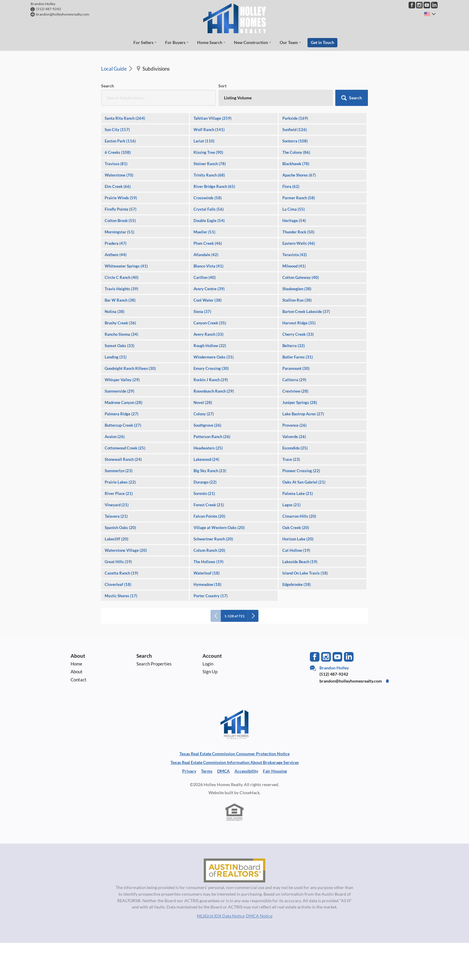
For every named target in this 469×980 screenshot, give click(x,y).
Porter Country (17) (211, 596)
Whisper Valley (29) (122, 380)
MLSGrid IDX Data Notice (221, 916)
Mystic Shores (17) (121, 596)
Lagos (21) (291, 505)
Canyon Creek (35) (210, 323)
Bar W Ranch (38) (120, 300)
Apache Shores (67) (299, 175)
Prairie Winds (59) (121, 198)
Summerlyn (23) (119, 471)
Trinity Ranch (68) (209, 175)
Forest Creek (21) (209, 505)
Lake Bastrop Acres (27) (303, 414)
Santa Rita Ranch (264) (125, 118)
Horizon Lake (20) (298, 539)
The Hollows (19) (208, 562)
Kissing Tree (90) (208, 152)
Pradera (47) (116, 243)
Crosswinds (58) (208, 198)
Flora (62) (291, 186)
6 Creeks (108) (118, 152)
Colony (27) (204, 414)
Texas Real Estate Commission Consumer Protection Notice (234, 754)
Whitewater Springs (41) (126, 266)
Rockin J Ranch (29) (211, 380)
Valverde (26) (294, 437)
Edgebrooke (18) (297, 584)
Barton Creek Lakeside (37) (306, 312)
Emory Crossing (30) (211, 368)
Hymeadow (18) (207, 584)
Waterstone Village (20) (126, 550)
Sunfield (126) (295, 130)
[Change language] (430, 14)
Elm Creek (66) (118, 186)
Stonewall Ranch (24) (123, 459)
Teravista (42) (295, 255)
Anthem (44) (116, 255)
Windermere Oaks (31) (214, 357)
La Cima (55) (294, 209)
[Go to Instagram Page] (419, 5)
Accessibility (246, 771)
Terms (207, 771)
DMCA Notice (259, 916)
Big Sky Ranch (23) (210, 471)
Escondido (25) (295, 448)
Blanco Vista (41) (208, 266)
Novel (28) (203, 402)
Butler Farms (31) (298, 357)
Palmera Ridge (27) (122, 414)
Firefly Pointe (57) (121, 209)
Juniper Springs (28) (300, 402)
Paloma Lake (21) (298, 493)
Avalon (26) (115, 437)
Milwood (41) (294, 266)
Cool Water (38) (208, 300)
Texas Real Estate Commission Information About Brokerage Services (235, 762)
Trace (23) (291, 459)
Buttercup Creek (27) (123, 425)
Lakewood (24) (206, 459)
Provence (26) (294, 425)
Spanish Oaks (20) (120, 528)
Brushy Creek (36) (120, 323)
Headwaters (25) (208, 448)
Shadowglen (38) (297, 289)
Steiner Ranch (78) (210, 164)
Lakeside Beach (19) (300, 562)
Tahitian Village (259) (213, 118)
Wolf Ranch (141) (209, 130)
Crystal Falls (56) (209, 209)
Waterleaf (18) (207, 573)
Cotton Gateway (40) (301, 277)
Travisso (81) (116, 164)
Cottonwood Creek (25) (125, 448)
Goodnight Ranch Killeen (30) (130, 368)
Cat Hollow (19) (296, 550)
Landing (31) (116, 357)
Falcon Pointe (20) (209, 516)
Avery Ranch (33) (208, 334)
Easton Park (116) (120, 141)
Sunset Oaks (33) (119, 346)
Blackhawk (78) (296, 164)
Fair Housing (275, 771)
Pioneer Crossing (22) (301, 471)
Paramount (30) (296, 368)
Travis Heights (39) (121, 289)
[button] (352, 98)
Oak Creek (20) (296, 528)
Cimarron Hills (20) (299, 516)
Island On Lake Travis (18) (305, 573)
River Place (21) (119, 493)
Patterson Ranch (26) (212, 437)
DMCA (223, 771)
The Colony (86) (296, 152)
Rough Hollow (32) (210, 346)
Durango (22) (205, 482)
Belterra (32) (294, 346)
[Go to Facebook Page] (412, 5)
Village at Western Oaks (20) (219, 528)
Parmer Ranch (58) (299, 198)
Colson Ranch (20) (209, 550)
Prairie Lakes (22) (120, 482)
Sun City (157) (117, 130)
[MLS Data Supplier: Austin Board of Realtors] (234, 870)
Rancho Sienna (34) (121, 334)
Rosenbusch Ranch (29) (214, 391)
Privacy (189, 771)
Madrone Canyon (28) (124, 402)
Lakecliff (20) (117, 539)
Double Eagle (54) (209, 221)
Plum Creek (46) (208, 243)
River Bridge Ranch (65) (214, 186)
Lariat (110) (204, 141)
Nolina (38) (115, 312)
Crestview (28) (295, 391)
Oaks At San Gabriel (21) (304, 482)
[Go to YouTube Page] (427, 5)
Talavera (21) (116, 516)
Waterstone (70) (119, 175)
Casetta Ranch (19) (121, 573)
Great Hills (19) (118, 562)
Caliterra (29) (294, 380)
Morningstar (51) (119, 232)
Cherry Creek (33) (298, 334)
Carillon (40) (205, 277)
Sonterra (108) (295, 141)
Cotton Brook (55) (120, 221)
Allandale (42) (206, 255)
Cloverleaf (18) (118, 584)
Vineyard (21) (117, 505)
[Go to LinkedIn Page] (434, 5)
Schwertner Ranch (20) (213, 539)
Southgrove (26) (207, 425)
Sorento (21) (204, 493)
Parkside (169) (295, 118)
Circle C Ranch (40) (122, 277)
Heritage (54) (294, 221)
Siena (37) (202, 312)
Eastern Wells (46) (299, 243)
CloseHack (250, 793)
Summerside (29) (119, 391)
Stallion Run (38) (297, 300)
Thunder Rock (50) (298, 232)
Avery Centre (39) (209, 289)
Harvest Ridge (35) (299, 323)
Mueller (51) (204, 232)
